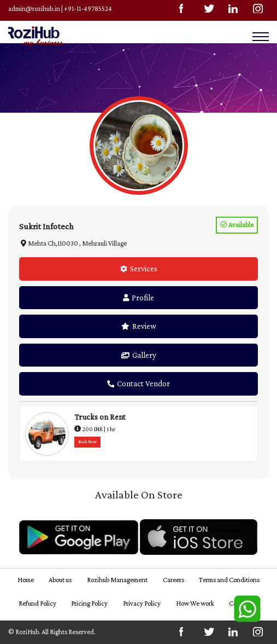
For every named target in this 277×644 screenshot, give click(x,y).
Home (26, 580)
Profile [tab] (138, 298)
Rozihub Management (117, 580)
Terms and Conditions (229, 580)
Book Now (87, 442)
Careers (173, 580)
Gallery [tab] (139, 355)
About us (60, 580)
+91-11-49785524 (88, 9)
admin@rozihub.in (34, 9)
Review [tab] (139, 326)
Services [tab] (139, 269)
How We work (195, 604)
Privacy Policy (142, 604)
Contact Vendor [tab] (138, 384)
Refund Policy (37, 604)
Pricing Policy (89, 604)
